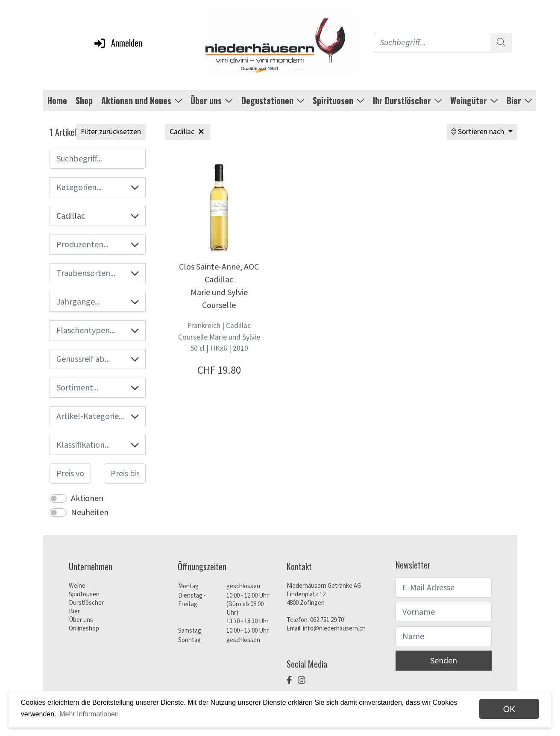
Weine (77, 586)
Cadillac (98, 216)
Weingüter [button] (474, 100)
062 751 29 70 (327, 620)
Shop (84, 100)
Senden (444, 661)
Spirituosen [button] (339, 100)
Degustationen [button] (273, 100)
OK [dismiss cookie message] (509, 709)
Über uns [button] (212, 100)
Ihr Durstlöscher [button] (408, 100)
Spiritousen (84, 594)
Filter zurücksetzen (111, 132)
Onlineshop (84, 629)
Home (57, 100)
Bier (74, 611)
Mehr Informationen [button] (89, 714)
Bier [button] (519, 100)
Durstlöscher (86, 603)
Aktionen (87, 498)
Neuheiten (90, 513)
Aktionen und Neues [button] (142, 100)
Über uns (81, 620)
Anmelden (117, 43)
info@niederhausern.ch (334, 629)
